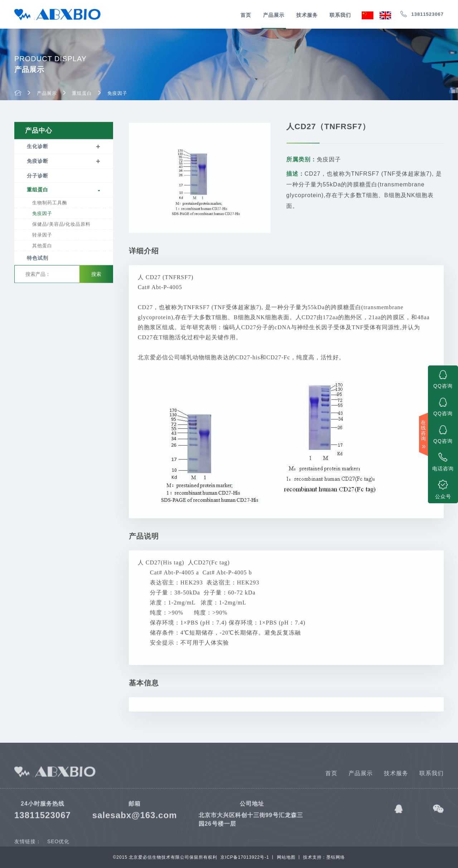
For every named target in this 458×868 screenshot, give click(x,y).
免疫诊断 (38, 163)
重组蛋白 (82, 94)
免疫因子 (117, 94)
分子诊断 (38, 177)
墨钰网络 (336, 857)
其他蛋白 (42, 247)
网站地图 (286, 857)
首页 (246, 15)
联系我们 (340, 15)
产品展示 (274, 15)
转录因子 (42, 236)
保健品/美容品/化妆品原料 (61, 226)
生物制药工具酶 (50, 204)
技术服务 (307, 15)
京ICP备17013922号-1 (245, 857)
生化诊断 (38, 148)
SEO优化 (59, 845)
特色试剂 (38, 260)
